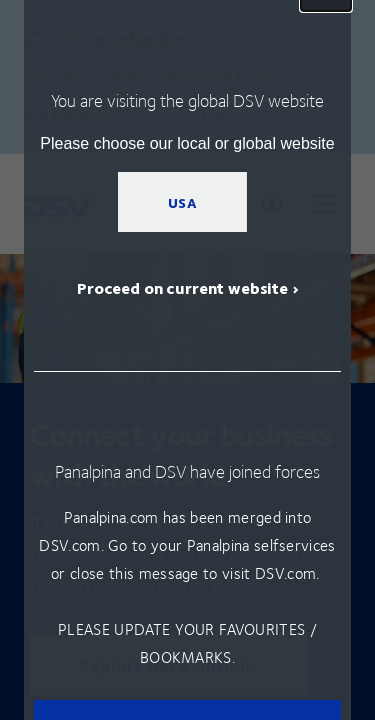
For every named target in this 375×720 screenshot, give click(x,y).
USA (182, 202)
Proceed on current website (182, 287)
